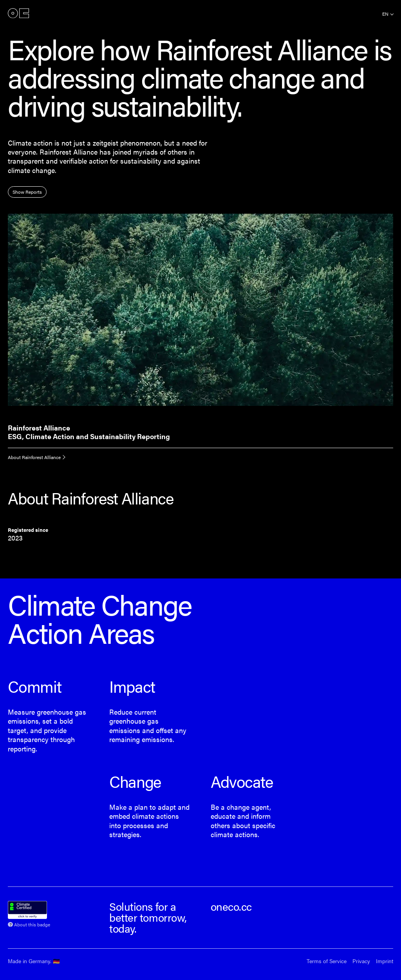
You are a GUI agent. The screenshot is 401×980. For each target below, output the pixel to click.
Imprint (385, 961)
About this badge (32, 924)
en (385, 14)
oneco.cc (231, 906)
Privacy (361, 961)
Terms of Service (327, 961)
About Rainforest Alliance (34, 457)
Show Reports (27, 192)
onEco (18, 13)
